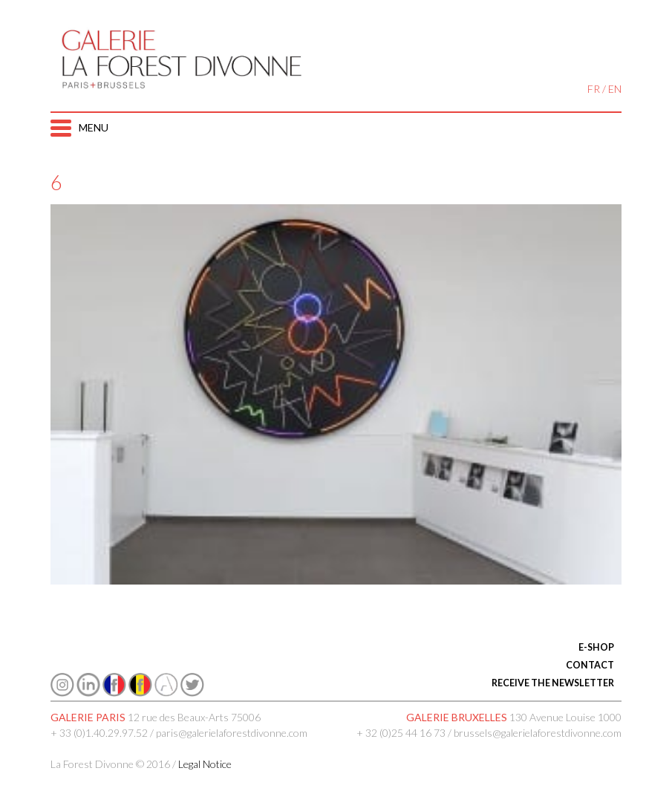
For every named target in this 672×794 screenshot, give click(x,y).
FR (594, 89)
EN (615, 89)
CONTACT (590, 665)
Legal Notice (205, 764)
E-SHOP (596, 647)
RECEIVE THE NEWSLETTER (553, 683)
